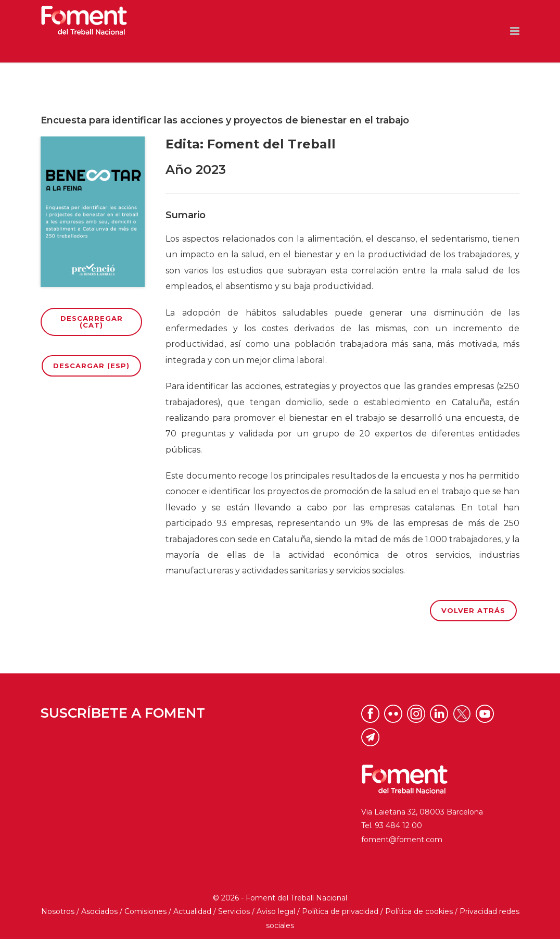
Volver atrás (473, 610)
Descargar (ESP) (91, 366)
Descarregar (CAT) (92, 322)
